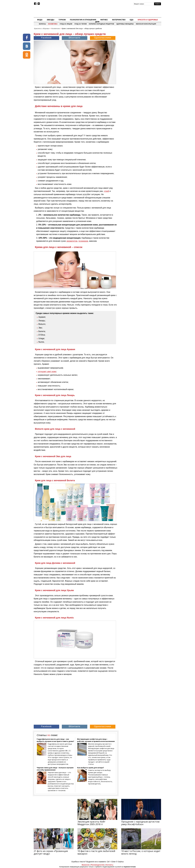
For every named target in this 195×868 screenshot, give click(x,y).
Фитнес (104, 20)
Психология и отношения (83, 20)
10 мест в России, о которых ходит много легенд (141, 852)
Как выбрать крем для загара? (91, 768)
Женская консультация (146, 24)
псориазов (83, 241)
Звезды (51, 20)
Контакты (109, 865)
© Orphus (120, 862)
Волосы (43, 24)
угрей (107, 191)
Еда (132, 20)
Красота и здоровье (148, 20)
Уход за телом (81, 24)
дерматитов (72, 241)
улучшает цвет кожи (47, 372)
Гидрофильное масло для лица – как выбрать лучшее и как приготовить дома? (55, 740)
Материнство (119, 20)
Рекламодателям (97, 865)
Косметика (53, 24)
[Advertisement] (140, 48)
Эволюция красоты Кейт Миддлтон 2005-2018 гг (91, 823)
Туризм (62, 20)
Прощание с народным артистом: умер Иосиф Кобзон (141, 823)
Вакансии (85, 865)
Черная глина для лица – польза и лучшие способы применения (55, 769)
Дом (97, 22)
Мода (40, 20)
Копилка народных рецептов (101, 24)
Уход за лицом (66, 24)
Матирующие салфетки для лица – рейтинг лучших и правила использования (96, 740)
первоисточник (130, 867)
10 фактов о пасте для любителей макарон (96, 852)
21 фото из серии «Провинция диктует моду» (51, 852)
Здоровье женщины (125, 24)
